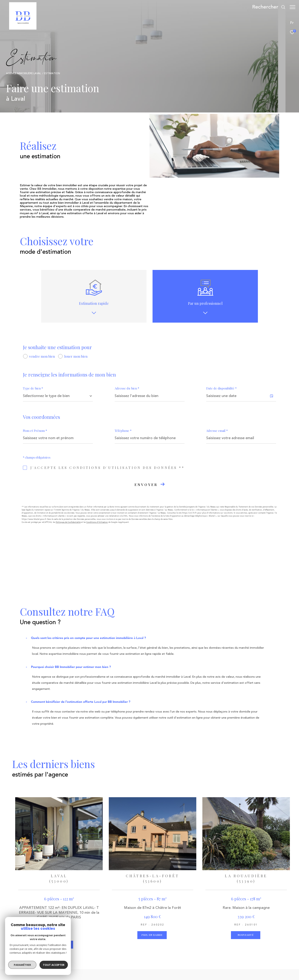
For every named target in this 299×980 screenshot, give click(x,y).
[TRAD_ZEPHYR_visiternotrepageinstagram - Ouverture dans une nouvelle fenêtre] (120, 939)
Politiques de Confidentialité (68, 522)
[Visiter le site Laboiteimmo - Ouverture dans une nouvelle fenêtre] (247, 972)
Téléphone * (123, 431)
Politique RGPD (200, 970)
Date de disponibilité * (221, 388)
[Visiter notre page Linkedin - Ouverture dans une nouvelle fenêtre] (131, 939)
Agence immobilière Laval (23, 73)
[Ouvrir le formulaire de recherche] (267, 7)
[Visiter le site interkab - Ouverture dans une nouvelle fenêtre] (177, 936)
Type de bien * (33, 388)
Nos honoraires (116, 970)
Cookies (112, 974)
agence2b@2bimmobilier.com (55, 945)
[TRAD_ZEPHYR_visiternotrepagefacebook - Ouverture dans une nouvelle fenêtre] (97, 939)
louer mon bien (76, 356)
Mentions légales (154, 970)
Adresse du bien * (127, 388)
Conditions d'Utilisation (97, 522)
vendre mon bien (42, 356)
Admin (171, 970)
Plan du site (135, 970)
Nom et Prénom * (35, 431)
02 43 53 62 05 (45, 940)
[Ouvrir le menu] (293, 7)
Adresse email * (217, 431)
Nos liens (183, 970)
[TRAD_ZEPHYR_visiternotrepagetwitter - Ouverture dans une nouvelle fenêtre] (108, 939)
